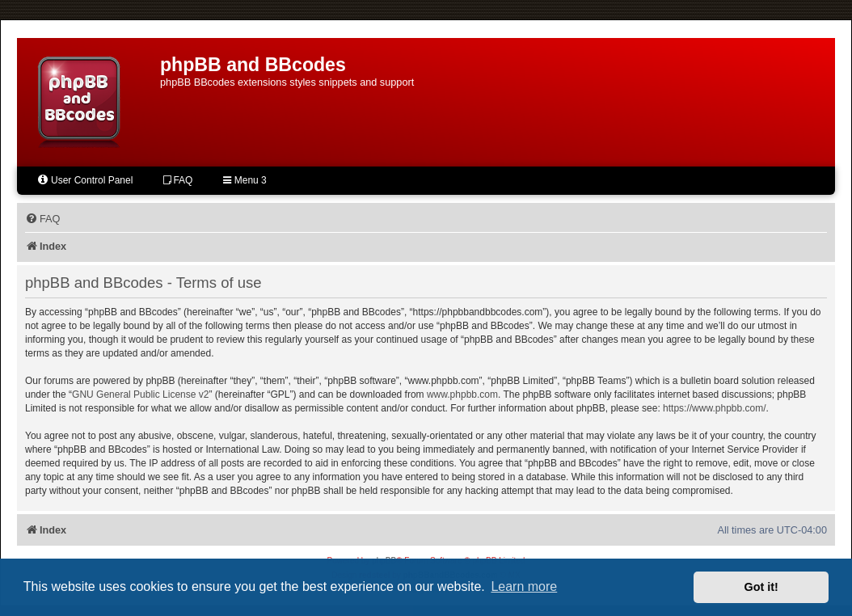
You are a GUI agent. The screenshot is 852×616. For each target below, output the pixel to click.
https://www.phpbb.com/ (714, 408)
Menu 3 (245, 180)
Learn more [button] (524, 586)
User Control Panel (84, 180)
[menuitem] (42, 219)
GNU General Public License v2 (140, 394)
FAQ (178, 180)
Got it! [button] (761, 587)
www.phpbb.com (462, 394)
